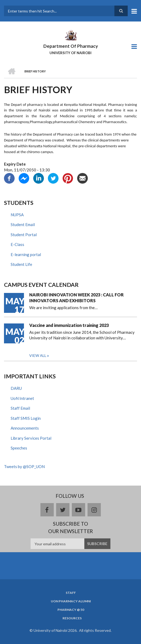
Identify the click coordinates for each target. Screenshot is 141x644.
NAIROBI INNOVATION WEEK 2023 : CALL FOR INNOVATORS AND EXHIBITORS (76, 298)
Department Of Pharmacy (71, 46)
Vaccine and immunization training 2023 (69, 325)
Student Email (23, 224)
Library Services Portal (31, 438)
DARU (16, 388)
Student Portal (24, 235)
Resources (72, 618)
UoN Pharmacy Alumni (71, 601)
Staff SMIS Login (26, 418)
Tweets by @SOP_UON (24, 466)
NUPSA (17, 215)
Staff (71, 593)
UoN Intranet (22, 398)
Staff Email (20, 408)
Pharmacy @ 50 (71, 610)
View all (38, 355)
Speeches (19, 448)
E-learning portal (26, 254)
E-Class (17, 244)
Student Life (21, 264)
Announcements (25, 428)
